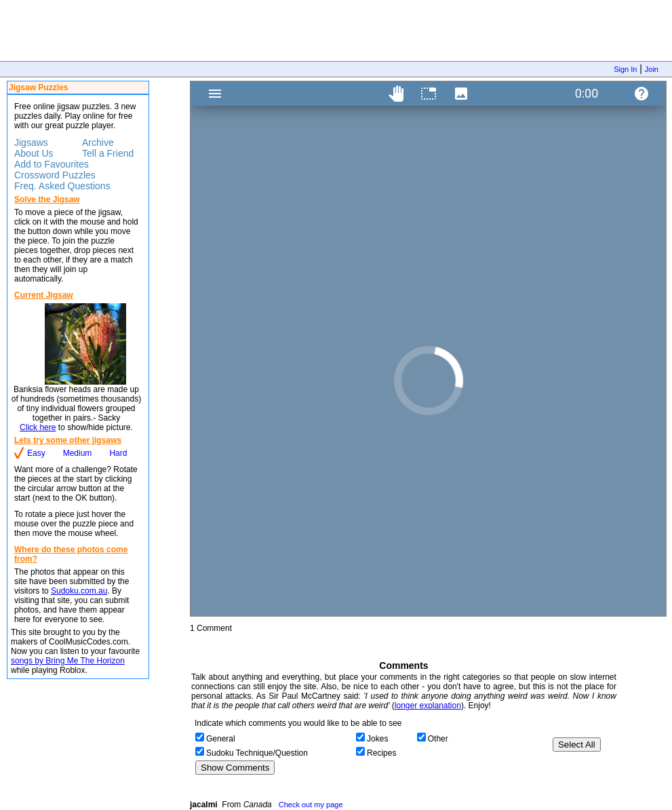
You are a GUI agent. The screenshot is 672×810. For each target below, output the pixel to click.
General (221, 739)
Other (438, 739)
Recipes (381, 753)
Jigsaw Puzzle (428, 349)
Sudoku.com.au (79, 591)
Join (652, 69)
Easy (36, 453)
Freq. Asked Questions (62, 186)
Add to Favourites (52, 164)
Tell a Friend (108, 153)
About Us (34, 153)
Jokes (377, 739)
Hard (118, 453)
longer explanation (428, 706)
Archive (98, 142)
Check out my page (311, 805)
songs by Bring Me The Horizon (68, 661)
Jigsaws (31, 142)
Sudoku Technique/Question (257, 753)
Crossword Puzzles (55, 175)
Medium (78, 453)
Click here (38, 427)
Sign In (625, 69)
